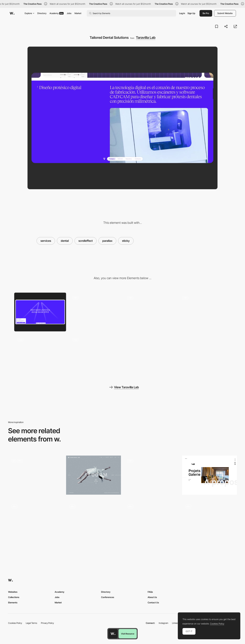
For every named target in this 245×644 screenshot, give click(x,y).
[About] (36, 522)
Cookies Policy (15, 623)
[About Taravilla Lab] (95, 312)
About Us (152, 597)
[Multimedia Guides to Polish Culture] (151, 475)
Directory (42, 13)
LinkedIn (176, 623)
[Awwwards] (12, 13)
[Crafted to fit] (40, 312)
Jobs (69, 13)
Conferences (108, 597)
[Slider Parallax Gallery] (94, 522)
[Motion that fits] (95, 354)
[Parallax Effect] (209, 522)
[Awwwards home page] (113, 634)
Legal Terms (31, 623)
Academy (57, 13)
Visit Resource (128, 634)
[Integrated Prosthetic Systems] (150, 312)
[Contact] (40, 354)
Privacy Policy (47, 623)
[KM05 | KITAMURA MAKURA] (94, 475)
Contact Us (153, 602)
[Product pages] (36, 476)
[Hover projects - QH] (151, 522)
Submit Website (225, 13)
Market (78, 13)
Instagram (164, 623)
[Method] (205, 312)
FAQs (150, 592)
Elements (13, 602)
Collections (14, 597)
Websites (13, 592)
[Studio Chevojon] (209, 475)
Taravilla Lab (146, 38)
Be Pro (206, 13)
